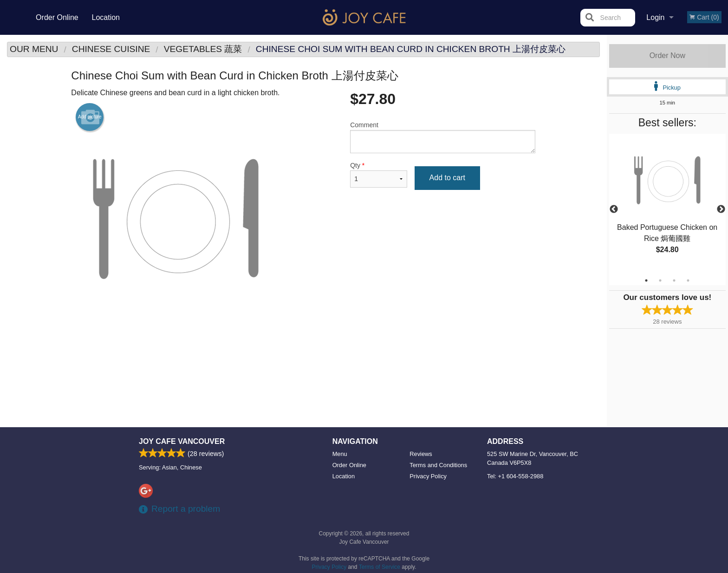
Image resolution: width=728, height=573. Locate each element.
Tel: (515, 476)
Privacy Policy (428, 476)
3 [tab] (674, 280)
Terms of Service (380, 567)
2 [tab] (660, 280)
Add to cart (447, 178)
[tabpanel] (667, 204)
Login (655, 17)
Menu (340, 454)
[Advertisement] (303, 353)
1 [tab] (646, 280)
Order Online (57, 17)
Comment (443, 137)
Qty (378, 175)
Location (106, 17)
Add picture (90, 117)
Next (721, 209)
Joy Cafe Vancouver (182, 441)
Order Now (667, 55)
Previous (614, 209)
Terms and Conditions (438, 465)
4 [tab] (688, 280)
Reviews (421, 454)
